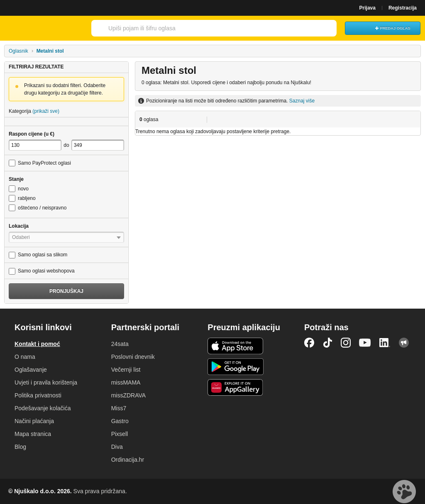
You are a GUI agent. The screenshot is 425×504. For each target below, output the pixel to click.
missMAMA (126, 382)
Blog (20, 447)
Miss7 (119, 408)
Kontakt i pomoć (37, 344)
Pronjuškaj (66, 291)
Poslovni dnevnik (133, 357)
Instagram (346, 343)
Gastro (120, 421)
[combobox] (203, 28)
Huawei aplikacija (236, 387)
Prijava (368, 8)
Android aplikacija (236, 367)
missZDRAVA (128, 395)
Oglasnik (18, 51)
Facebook (309, 343)
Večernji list (126, 370)
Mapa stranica (33, 434)
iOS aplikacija (236, 346)
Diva (117, 447)
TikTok (327, 343)
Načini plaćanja (34, 421)
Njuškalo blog (404, 343)
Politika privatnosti (38, 395)
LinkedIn (385, 343)
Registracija (403, 8)
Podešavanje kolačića (43, 408)
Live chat (404, 492)
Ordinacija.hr (128, 460)
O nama (25, 357)
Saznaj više (302, 101)
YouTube (365, 343)
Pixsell (120, 434)
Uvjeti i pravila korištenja (46, 382)
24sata (120, 344)
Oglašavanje (31, 370)
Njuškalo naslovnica (44, 28)
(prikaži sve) (46, 111)
